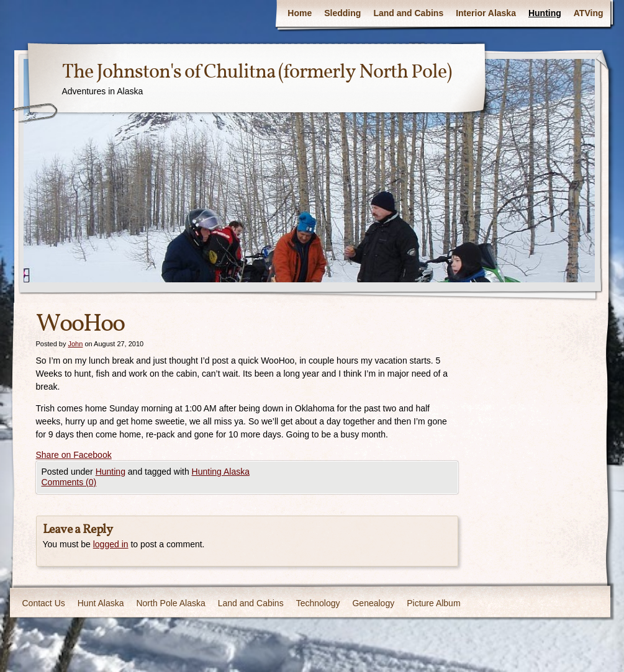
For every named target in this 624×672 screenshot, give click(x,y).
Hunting (545, 13)
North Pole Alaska (170, 603)
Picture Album (433, 603)
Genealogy (373, 603)
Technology (318, 603)
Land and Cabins (408, 13)
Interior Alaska (486, 13)
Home (300, 13)
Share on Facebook (74, 455)
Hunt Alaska (101, 603)
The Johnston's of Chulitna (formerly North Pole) (257, 73)
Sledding (342, 13)
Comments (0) (69, 482)
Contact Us (44, 603)
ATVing (589, 13)
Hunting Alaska (221, 472)
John (75, 344)
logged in (111, 544)
